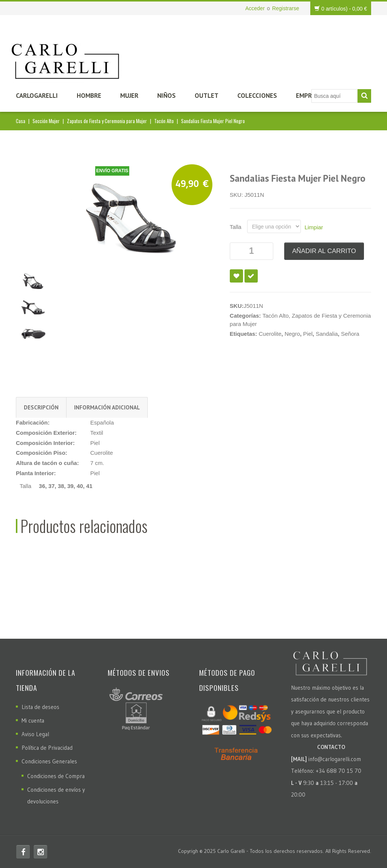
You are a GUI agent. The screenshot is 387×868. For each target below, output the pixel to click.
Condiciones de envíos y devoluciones (56, 795)
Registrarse (286, 8)
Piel (308, 334)
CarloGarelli (37, 96)
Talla (236, 227)
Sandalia (327, 334)
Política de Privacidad (47, 748)
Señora (350, 334)
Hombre (89, 96)
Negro (292, 334)
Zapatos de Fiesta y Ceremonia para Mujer (107, 121)
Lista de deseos (40, 707)
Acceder (255, 8)
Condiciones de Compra (56, 776)
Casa (21, 121)
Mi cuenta (33, 721)
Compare (251, 276)
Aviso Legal (35, 734)
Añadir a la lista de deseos (236, 276)
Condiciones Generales (49, 761)
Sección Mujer (46, 121)
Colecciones (257, 96)
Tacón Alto (164, 121)
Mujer (129, 96)
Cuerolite (270, 334)
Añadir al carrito (324, 251)
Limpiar (314, 227)
